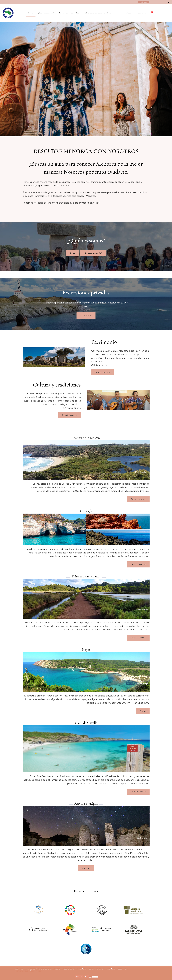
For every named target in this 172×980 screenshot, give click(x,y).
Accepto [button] (79, 977)
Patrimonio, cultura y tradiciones (99, 13)
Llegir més (94, 977)
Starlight (86, 868)
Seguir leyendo (102, 372)
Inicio (31, 13)
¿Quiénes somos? (46, 13)
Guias (72, 253)
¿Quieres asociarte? (93, 253)
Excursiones (86, 315)
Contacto (142, 13)
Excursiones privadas (69, 13)
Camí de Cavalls (138, 791)
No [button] (86, 977)
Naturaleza (126, 13)
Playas (143, 711)
